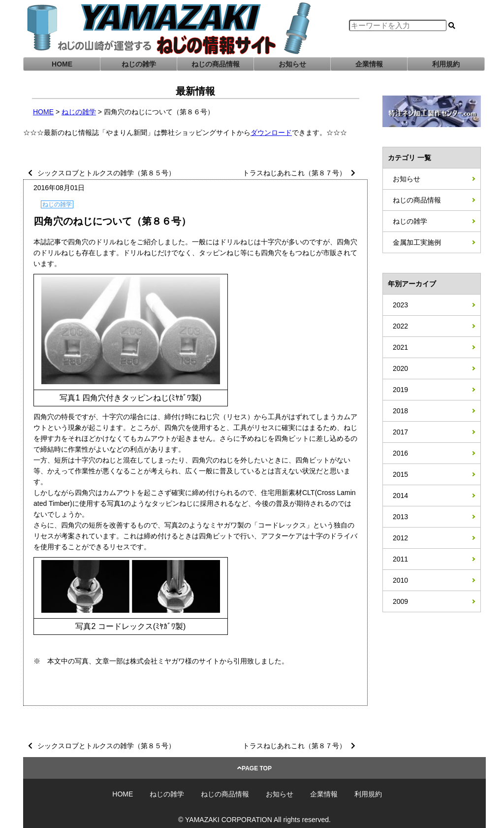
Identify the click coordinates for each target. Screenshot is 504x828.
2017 (400, 432)
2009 (400, 601)
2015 (400, 474)
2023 (400, 305)
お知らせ (292, 64)
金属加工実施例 (417, 242)
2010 (400, 580)
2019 (400, 390)
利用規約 (446, 64)
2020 (400, 368)
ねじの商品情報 (216, 64)
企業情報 (369, 64)
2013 (400, 517)
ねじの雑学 (139, 64)
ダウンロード (271, 132)
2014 (400, 496)
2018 (400, 411)
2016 (400, 453)
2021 (400, 347)
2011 (400, 559)
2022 (400, 326)
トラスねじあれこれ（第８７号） (294, 173)
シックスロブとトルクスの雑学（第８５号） (106, 173)
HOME (62, 64)
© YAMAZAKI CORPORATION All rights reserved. (254, 820)
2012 (400, 538)
